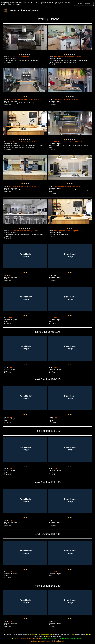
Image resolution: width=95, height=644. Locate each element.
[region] (47, 4)
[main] (47, 19)
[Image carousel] (25, 40)
